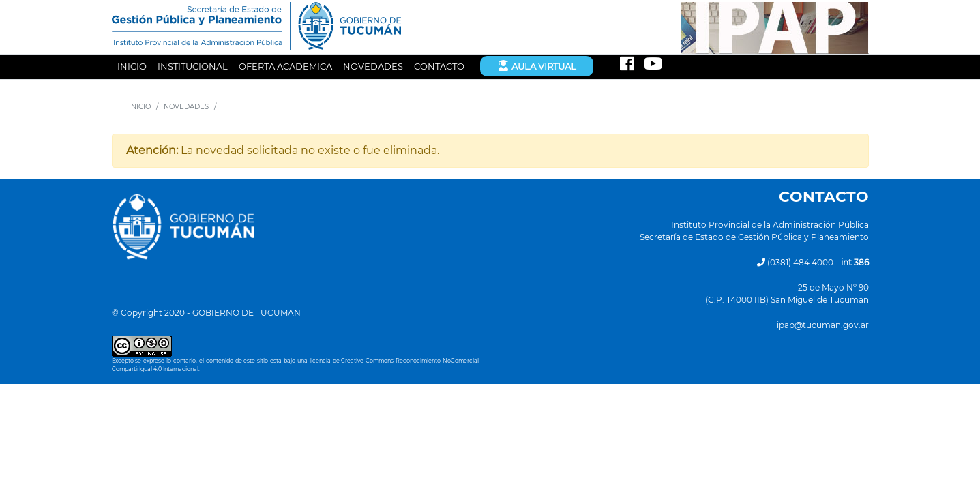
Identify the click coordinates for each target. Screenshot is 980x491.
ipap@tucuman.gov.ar (823, 325)
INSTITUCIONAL (193, 66)
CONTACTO (439, 66)
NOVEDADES (373, 66)
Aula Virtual (537, 65)
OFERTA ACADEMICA (285, 66)
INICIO (132, 66)
